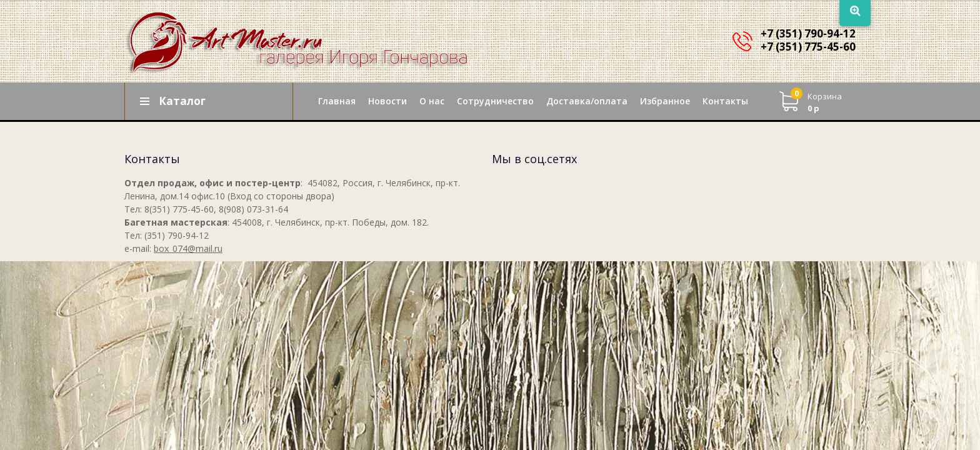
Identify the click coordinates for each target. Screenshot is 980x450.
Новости (387, 101)
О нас (432, 101)
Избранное (665, 101)
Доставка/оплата (587, 101)
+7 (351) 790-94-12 (808, 33)
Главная (337, 101)
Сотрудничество (495, 101)
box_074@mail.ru (188, 248)
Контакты (725, 101)
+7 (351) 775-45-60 (808, 47)
